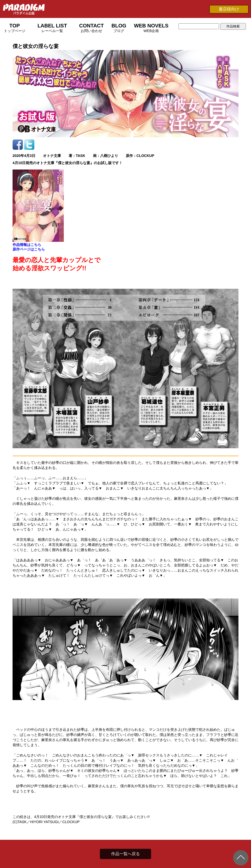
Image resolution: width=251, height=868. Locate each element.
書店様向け (229, 9)
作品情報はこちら (27, 245)
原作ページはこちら (29, 249)
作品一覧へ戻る (126, 854)
